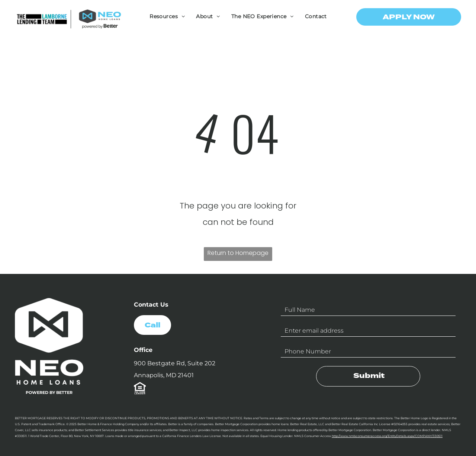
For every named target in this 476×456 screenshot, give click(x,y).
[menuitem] (167, 16)
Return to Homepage (238, 253)
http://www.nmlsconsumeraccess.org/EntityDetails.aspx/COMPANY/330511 (387, 436)
